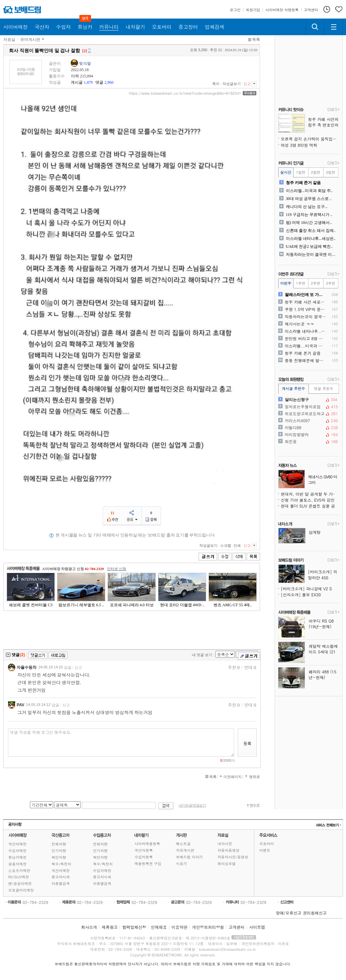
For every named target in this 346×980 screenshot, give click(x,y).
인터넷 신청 (117, 569)
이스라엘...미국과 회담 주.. (309, 191)
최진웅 (308, 441)
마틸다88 (308, 428)
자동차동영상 (228, 850)
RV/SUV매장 (19, 877)
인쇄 (237, 545)
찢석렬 (85, 63)
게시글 (77, 82)
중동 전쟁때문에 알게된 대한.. (306, 360)
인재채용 (159, 927)
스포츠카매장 (19, 871)
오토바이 (267, 844)
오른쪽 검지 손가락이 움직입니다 (310, 139)
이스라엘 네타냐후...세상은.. (311, 239)
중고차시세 (61, 877)
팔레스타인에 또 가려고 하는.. (306, 295)
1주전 (301, 283)
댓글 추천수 (324, 389)
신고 (247, 84)
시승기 (181, 864)
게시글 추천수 (294, 389)
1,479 (88, 82)
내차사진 (225, 844)
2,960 (109, 82)
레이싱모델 (227, 864)
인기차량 (59, 851)
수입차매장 (17, 851)
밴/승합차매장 (20, 883)
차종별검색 (61, 883)
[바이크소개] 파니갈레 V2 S (306, 588)
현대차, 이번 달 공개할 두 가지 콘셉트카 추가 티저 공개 (310, 494)
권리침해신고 (315, 913)
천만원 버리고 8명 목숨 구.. (306, 339)
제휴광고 (110, 927)
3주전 (330, 283)
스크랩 (226, 545)
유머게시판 (30, 40)
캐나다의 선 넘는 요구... (307, 207)
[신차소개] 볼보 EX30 (301, 594)
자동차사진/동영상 (233, 857)
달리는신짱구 (308, 400)
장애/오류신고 (289, 913)
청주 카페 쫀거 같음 (303, 183)
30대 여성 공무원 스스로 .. (309, 199)
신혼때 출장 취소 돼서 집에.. (311, 231)
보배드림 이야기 (189, 857)
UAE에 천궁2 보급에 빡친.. (309, 246)
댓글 (99, 82)
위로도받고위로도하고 (308, 414)
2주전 (315, 283)
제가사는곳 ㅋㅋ (300, 324)
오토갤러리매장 (21, 890)
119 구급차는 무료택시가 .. (309, 215)
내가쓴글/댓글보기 (192, 805)
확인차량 (59, 857)
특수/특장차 (61, 864)
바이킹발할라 (308, 435)
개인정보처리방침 (208, 927)
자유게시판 (185, 850)
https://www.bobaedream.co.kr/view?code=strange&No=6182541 (185, 93)
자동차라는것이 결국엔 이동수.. (312, 254)
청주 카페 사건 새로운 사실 (306, 302)
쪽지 (216, 84)
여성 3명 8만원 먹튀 (299, 145)
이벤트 (265, 850)
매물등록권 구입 (148, 864)
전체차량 (59, 844)
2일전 (315, 172)
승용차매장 (17, 864)
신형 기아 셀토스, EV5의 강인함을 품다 (310, 500)
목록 (256, 40)
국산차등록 (144, 850)
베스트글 (183, 844)
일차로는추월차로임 (308, 407)
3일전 (330, 172)
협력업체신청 (134, 927)
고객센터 (236, 927)
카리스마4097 (308, 421)
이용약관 (179, 927)
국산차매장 (17, 844)
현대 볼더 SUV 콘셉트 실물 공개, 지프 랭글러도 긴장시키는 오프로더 (310, 506)
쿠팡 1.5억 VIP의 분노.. (306, 309)
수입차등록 (144, 857)
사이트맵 (257, 927)
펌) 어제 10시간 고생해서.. (309, 223)
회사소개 (89, 927)
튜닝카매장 (17, 857)
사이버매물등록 (147, 844)
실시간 (286, 172)
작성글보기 (232, 84)
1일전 (301, 172)
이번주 (286, 283)
